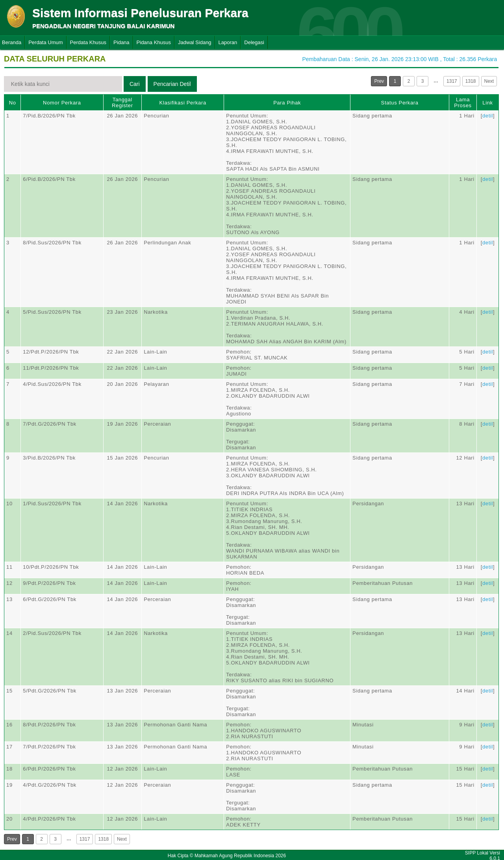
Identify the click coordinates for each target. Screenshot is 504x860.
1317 (452, 81)
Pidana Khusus (154, 42)
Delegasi (254, 42)
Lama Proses (463, 102)
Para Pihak (287, 103)
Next (489, 81)
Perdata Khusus (88, 42)
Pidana (121, 42)
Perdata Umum (45, 42)
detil (488, 116)
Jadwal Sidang (195, 42)
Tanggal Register (122, 102)
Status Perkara (400, 103)
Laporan (228, 42)
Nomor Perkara (62, 103)
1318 (471, 81)
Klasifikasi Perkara (183, 103)
